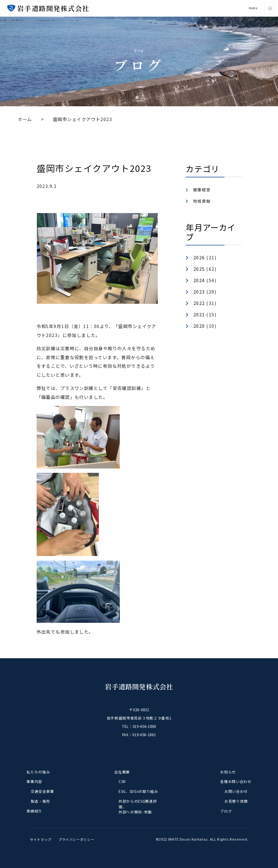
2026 (199, 257)
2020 (199, 326)
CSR (122, 781)
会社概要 (122, 772)
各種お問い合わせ (236, 781)
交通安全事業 (42, 791)
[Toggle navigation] (270, 8)
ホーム (25, 119)
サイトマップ (41, 839)
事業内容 (34, 781)
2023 (199, 292)
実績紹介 (34, 811)
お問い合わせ (236, 791)
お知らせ (228, 772)
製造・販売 (40, 801)
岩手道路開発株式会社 (52, 8)
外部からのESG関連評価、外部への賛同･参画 (138, 806)
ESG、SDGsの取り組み (138, 791)
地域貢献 (202, 201)
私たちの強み (38, 772)
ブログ (226, 811)
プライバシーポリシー (77, 839)
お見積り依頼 (236, 801)
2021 (199, 314)
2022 (199, 303)
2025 (199, 269)
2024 (199, 280)
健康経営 (202, 190)
